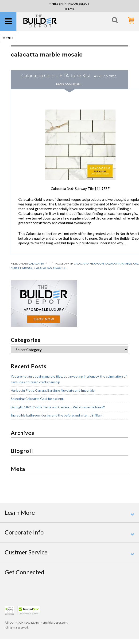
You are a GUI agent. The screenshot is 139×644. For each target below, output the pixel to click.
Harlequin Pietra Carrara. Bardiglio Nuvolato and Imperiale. (53, 390)
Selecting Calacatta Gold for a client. (37, 399)
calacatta (36, 263)
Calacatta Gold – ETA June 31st (56, 76)
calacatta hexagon (89, 263)
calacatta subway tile (51, 268)
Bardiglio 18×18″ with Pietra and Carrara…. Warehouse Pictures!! (58, 407)
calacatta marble (118, 263)
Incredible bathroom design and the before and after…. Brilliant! (57, 415)
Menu (8, 38)
